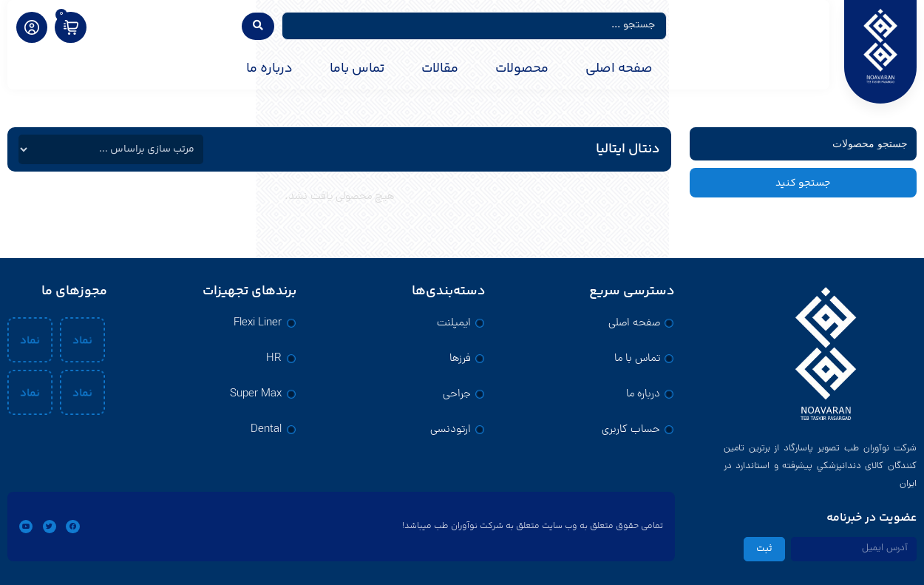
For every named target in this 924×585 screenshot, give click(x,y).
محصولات (522, 69)
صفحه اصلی (619, 69)
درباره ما (269, 69)
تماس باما (357, 69)
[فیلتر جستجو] (804, 144)
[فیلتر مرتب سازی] (111, 149)
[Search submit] (258, 26)
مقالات (440, 69)
